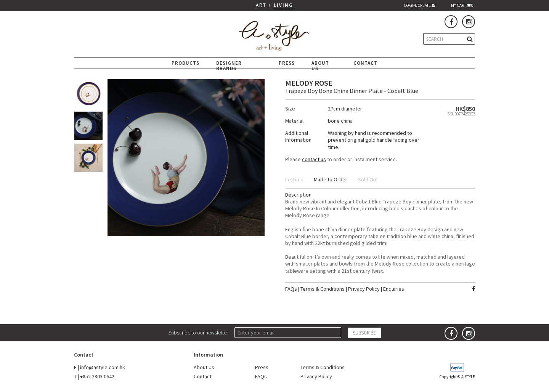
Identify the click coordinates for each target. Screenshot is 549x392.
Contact (203, 376)
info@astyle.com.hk (103, 367)
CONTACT (365, 63)
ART (261, 5)
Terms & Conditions (323, 289)
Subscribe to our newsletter (198, 333)
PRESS (287, 63)
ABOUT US (320, 66)
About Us (204, 367)
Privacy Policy (364, 289)
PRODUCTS (185, 63)
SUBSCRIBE (364, 333)
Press (262, 367)
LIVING (283, 5)
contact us (314, 159)
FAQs (291, 289)
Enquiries (394, 289)
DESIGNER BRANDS (229, 66)
